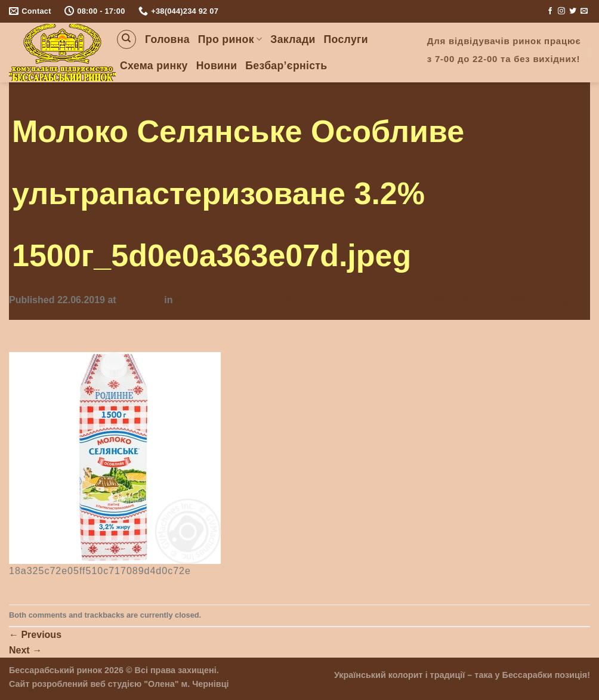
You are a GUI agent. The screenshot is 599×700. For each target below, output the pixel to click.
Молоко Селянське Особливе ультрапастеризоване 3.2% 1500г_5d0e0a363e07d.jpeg (373, 300)
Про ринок (230, 39)
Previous (35, 635)
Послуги (346, 39)
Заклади (293, 39)
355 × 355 (140, 300)
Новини (217, 66)
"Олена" (161, 684)
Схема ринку (154, 66)
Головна (167, 39)
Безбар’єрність (286, 66)
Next (25, 650)
